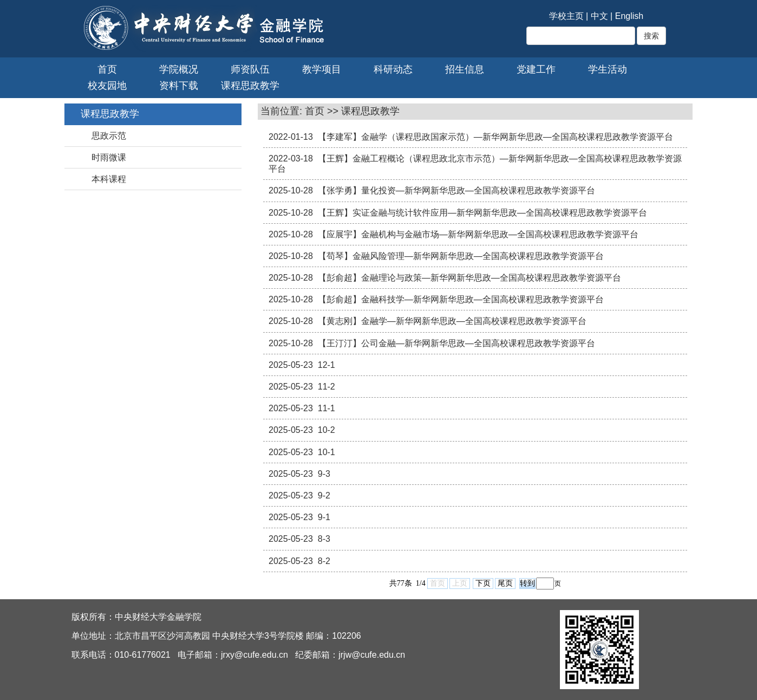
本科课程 (109, 179)
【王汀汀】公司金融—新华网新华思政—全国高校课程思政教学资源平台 (456, 343)
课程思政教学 (250, 86)
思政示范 (109, 136)
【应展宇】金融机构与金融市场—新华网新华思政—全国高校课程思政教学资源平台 (478, 234)
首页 (107, 69)
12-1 (327, 365)
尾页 (505, 583)
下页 (483, 583)
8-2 (324, 561)
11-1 (327, 408)
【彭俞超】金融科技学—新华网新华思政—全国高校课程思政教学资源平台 (461, 299)
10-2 (327, 430)
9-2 (324, 495)
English (629, 16)
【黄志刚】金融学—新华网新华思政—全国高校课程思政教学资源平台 (452, 321)
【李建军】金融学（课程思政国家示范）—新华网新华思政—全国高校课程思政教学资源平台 (495, 137)
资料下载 (179, 86)
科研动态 (393, 69)
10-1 (327, 452)
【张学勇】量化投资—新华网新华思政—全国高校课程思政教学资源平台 (456, 190)
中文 (599, 16)
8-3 (324, 539)
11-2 (327, 387)
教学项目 (322, 69)
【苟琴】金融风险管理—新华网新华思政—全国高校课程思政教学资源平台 (461, 256)
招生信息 (465, 69)
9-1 (324, 517)
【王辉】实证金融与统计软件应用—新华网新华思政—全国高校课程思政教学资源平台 (482, 213)
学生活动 (608, 69)
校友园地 (107, 86)
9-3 (324, 474)
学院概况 (179, 69)
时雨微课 (109, 157)
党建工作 (536, 69)
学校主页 (566, 16)
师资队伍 (250, 69)
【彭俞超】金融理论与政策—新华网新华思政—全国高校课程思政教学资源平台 (469, 278)
